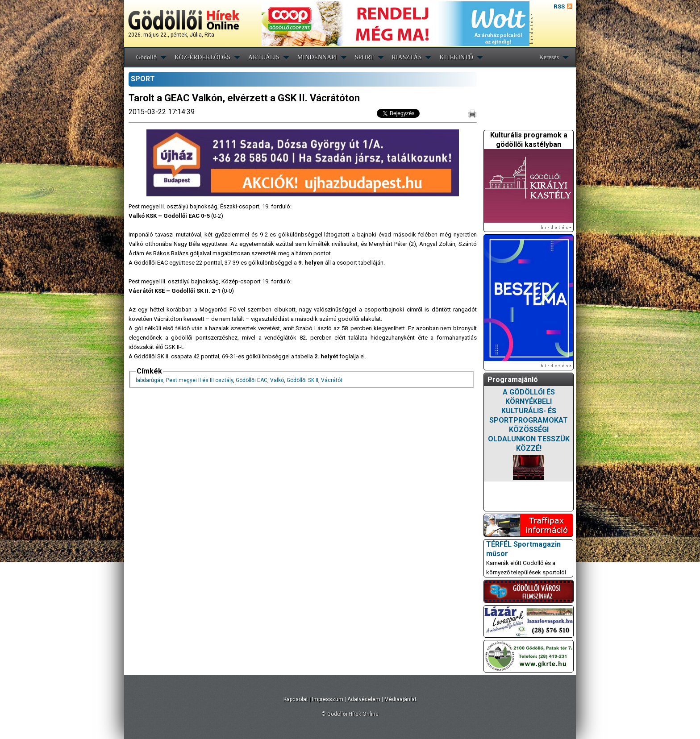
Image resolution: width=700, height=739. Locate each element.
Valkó (277, 380)
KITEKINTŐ (456, 57)
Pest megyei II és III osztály (200, 380)
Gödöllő (146, 57)
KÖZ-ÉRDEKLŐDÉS (202, 57)
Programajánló (513, 380)
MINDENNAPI (317, 57)
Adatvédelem (364, 699)
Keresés (549, 57)
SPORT (365, 57)
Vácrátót (332, 380)
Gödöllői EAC (252, 380)
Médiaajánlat (400, 699)
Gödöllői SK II (302, 380)
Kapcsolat (296, 699)
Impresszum (328, 699)
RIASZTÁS (407, 57)
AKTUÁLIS (264, 57)
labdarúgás (150, 380)
